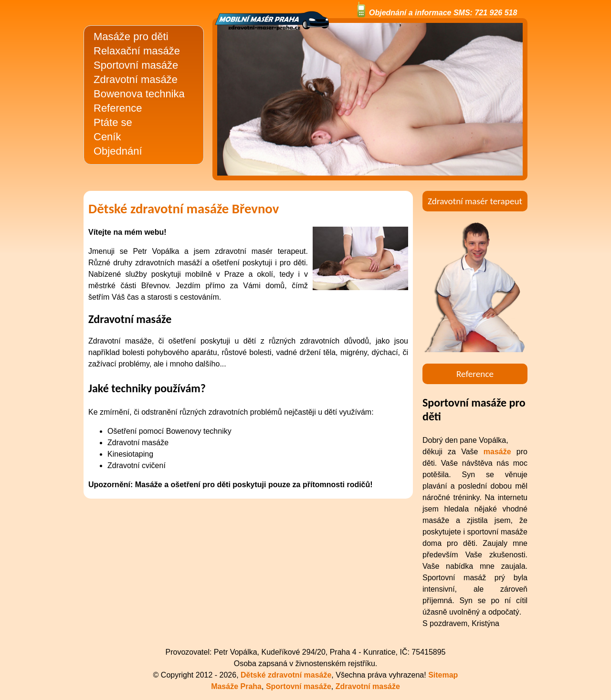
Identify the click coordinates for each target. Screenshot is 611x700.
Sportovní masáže (136, 65)
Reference (118, 108)
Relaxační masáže (137, 51)
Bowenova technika (139, 94)
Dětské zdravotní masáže (286, 675)
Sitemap (443, 675)
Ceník (107, 137)
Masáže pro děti (131, 37)
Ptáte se (113, 122)
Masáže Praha (236, 686)
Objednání (118, 151)
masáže (497, 452)
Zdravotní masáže (136, 79)
